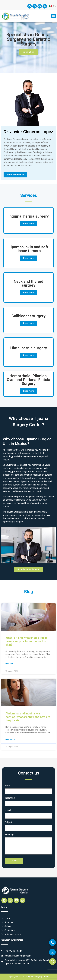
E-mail (8, 810)
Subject (8, 822)
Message (9, 835)
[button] (53, 16)
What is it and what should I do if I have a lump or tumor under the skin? (27, 641)
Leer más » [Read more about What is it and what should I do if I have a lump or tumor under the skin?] (10, 664)
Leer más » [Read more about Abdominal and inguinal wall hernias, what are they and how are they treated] (10, 739)
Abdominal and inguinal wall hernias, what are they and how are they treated (28, 717)
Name (8, 786)
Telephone (10, 798)
